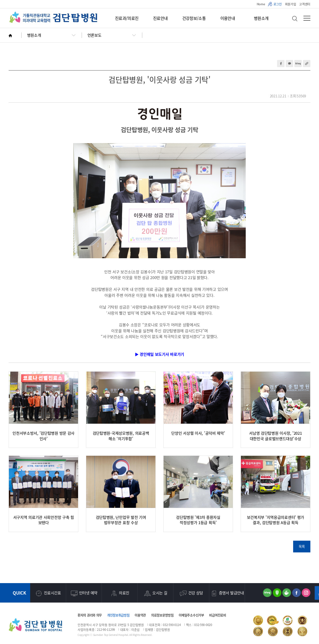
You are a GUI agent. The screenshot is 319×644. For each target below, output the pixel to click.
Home (261, 4)
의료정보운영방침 (162, 615)
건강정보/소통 (194, 18)
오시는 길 (155, 593)
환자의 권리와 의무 (90, 615)
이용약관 (140, 615)
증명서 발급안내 (227, 593)
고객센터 (305, 4)
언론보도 (94, 35)
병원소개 (261, 18)
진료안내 (160, 18)
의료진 (120, 593)
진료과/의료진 (127, 18)
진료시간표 (48, 593)
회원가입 (291, 4)
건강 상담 (191, 593)
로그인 (278, 4)
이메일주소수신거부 (191, 615)
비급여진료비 (217, 615)
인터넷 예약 (84, 593)
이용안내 (228, 18)
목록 (302, 546)
